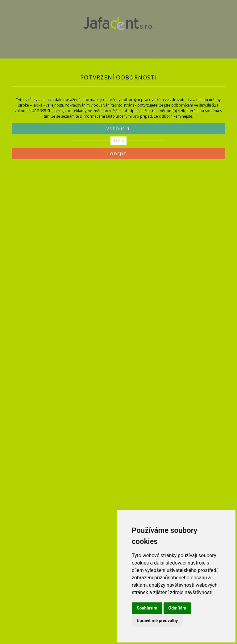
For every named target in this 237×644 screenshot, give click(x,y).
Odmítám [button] (177, 608)
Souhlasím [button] (147, 608)
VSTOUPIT (118, 129)
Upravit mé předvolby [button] (157, 621)
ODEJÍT (118, 154)
